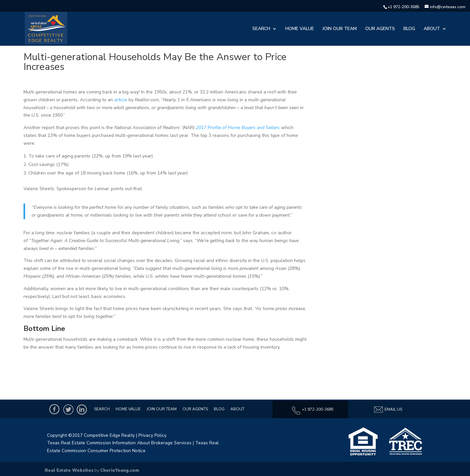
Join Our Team (340, 29)
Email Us (388, 410)
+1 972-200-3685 (404, 7)
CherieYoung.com (120, 470)
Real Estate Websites (69, 470)
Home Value (300, 29)
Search (261, 29)
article (121, 100)
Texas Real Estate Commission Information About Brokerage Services (119, 443)
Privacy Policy (152, 435)
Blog (409, 29)
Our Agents (380, 29)
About (432, 29)
